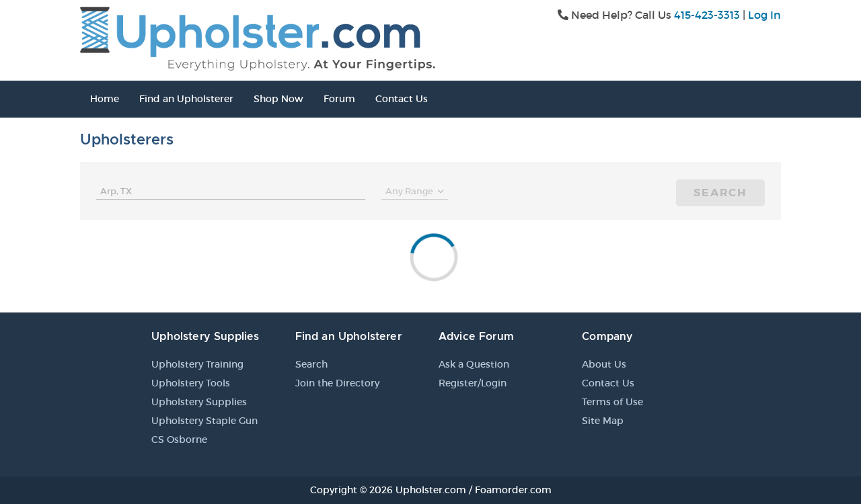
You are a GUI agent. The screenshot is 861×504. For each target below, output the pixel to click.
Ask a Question (474, 364)
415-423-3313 (707, 15)
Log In (764, 15)
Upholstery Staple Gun (204, 421)
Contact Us (402, 99)
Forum (339, 99)
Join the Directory (337, 383)
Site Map (603, 421)
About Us (604, 364)
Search (721, 193)
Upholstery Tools (191, 383)
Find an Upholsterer (186, 99)
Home (105, 99)
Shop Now (278, 99)
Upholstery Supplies (199, 402)
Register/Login (473, 383)
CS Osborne (179, 439)
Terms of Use (612, 402)
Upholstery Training (197, 364)
